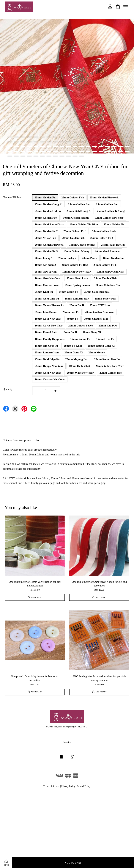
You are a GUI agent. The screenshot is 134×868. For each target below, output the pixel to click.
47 (62, 147)
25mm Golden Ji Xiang (111, 211)
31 (82, 142)
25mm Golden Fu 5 (46, 251)
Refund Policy (84, 786)
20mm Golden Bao (111, 373)
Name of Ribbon (12, 197)
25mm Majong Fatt (77, 359)
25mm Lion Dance (46, 312)
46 (55, 147)
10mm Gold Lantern (107, 251)
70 (88, 151)
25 (42, 142)
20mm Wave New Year (80, 373)
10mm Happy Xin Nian (110, 272)
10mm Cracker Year (47, 285)
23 (29, 142)
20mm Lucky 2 (67, 258)
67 (68, 151)
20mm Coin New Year (109, 285)
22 (23, 142)
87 (75, 156)
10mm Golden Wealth (82, 245)
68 (75, 151)
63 (42, 151)
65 (55, 151)
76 (127, 151)
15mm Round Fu (80, 339)
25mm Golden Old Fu (48, 211)
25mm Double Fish (105, 278)
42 (29, 147)
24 (36, 142)
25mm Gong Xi (74, 352)
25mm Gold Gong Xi (79, 211)
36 (114, 142)
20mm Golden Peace (80, 326)
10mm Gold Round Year (49, 224)
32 (88, 142)
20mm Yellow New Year (109, 366)
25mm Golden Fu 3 (75, 231)
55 (114, 147)
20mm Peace (89, 258)
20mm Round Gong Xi (101, 346)
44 (42, 147)
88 (82, 156)
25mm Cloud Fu (68, 292)
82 (42, 156)
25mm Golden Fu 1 (115, 224)
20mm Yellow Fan (45, 238)
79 (23, 156)
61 (29, 151)
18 (121, 137)
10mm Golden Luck (104, 231)
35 (108, 142)
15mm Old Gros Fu (46, 346)
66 (62, 151)
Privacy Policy (68, 786)
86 (68, 156)
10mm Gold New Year (48, 319)
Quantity (8, 389)
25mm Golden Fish (73, 197)
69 (82, 151)
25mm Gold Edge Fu (47, 359)
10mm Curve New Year (49, 326)
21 (16, 142)
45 (49, 147)
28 (62, 142)
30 (75, 142)
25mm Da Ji (77, 305)
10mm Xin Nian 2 (45, 265)
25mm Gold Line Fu (47, 299)
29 (68, 142)
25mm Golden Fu (45, 197)
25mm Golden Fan (79, 204)
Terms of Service (52, 786)
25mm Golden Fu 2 (46, 231)
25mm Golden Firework (104, 197)
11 (75, 137)
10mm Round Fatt (46, 332)
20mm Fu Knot (73, 346)
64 (49, 151)
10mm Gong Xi (92, 332)
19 (127, 137)
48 (68, 147)
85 (62, 156)
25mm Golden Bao (107, 204)
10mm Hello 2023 (79, 366)
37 (121, 142)
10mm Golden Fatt (46, 218)
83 (49, 156)
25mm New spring (46, 272)
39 (10, 147)
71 (95, 151)
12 (82, 137)
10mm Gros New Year (48, 278)
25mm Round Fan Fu (107, 359)
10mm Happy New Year (76, 272)
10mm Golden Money (76, 251)
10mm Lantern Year (77, 299)
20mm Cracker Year (96, 319)
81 (36, 156)
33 (95, 142)
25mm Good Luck (78, 278)
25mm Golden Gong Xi (48, 204)
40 (16, 147)
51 (88, 147)
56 (121, 147)
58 (10, 151)
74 (114, 151)
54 (108, 147)
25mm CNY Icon (100, 305)
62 (36, 151)
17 (114, 137)
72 (101, 151)
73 (108, 151)
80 (29, 156)
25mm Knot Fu (44, 292)
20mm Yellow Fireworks (49, 305)
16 (108, 137)
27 (55, 142)
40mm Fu (72, 319)
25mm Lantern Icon (47, 352)
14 (95, 137)
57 (127, 147)
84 (55, 156)
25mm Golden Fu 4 (102, 238)
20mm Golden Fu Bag (75, 265)
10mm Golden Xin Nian (84, 224)
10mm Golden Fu (113, 258)
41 (23, 147)
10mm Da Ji (70, 332)
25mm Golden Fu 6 (105, 265)
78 (16, 156)
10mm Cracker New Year (50, 379)
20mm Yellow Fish (106, 299)
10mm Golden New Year (109, 218)
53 (101, 147)
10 (68, 137)
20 (10, 142)
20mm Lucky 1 (44, 258)
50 (82, 147)
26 (49, 142)
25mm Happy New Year (49, 366)
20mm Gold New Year (48, 373)
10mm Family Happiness (49, 339)
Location (67, 742)
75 (121, 151)
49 (75, 147)
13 (88, 137)
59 (16, 151)
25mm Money (97, 352)
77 (10, 156)
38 (127, 142)
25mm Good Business (97, 292)
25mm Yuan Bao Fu (113, 245)
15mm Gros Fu (105, 339)
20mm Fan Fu (71, 312)
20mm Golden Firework (49, 245)
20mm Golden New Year (100, 312)
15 (101, 137)
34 (101, 142)
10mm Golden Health (76, 218)
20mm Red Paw (108, 326)
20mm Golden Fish (73, 238)
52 (95, 147)
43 (36, 147)
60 (23, 151)
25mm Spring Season (77, 285)
